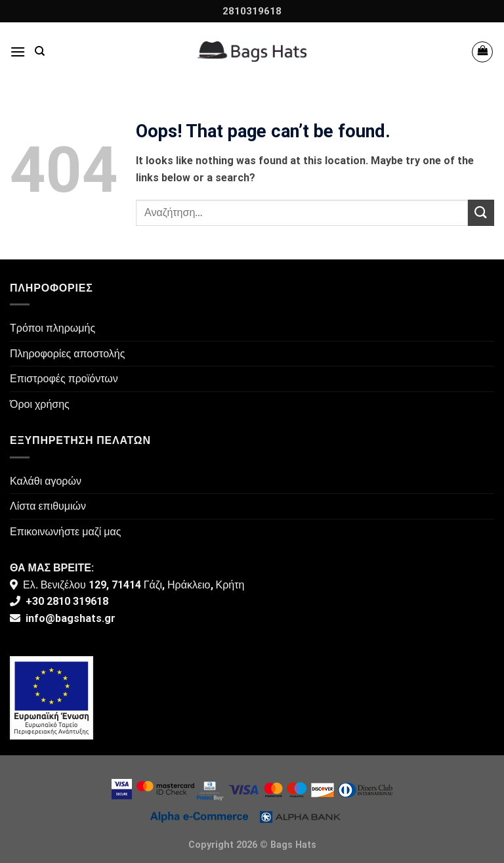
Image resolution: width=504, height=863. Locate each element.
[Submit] (481, 212)
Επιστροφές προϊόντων (64, 379)
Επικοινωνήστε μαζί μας (66, 532)
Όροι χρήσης (40, 404)
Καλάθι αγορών (46, 481)
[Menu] (18, 52)
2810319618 (252, 11)
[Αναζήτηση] (40, 51)
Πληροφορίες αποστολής (67, 354)
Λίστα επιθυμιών (48, 506)
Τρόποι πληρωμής (52, 328)
